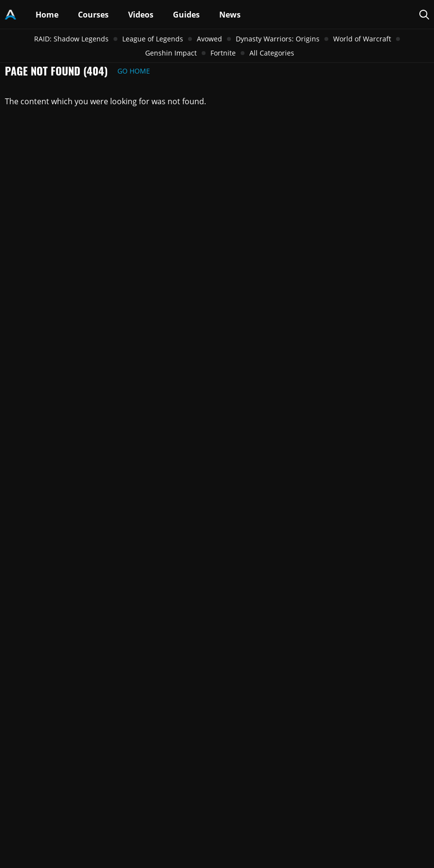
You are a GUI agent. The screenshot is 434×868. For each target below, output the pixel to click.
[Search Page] (424, 15)
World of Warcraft (362, 39)
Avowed (209, 39)
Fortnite (223, 53)
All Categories (272, 53)
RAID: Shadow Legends (71, 39)
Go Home (134, 71)
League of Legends (153, 39)
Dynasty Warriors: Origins (278, 39)
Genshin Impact (171, 53)
